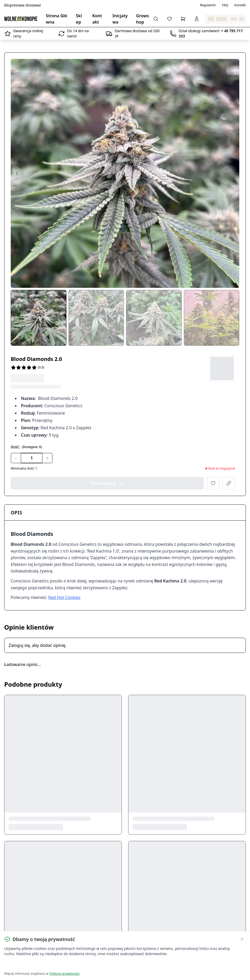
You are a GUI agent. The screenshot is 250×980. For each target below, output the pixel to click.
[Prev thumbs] (15, 318)
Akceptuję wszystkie (23, 964)
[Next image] (233, 173)
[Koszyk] (183, 19)
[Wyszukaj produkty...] (156, 19)
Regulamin (208, 5)
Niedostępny (107, 483)
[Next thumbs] (235, 318)
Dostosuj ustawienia (66, 964)
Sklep (79, 19)
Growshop (143, 19)
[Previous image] (17, 173)
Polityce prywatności (64, 974)
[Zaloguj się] (197, 19)
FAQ (225, 5)
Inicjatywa (120, 19)
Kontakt (240, 5)
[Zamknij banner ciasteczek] (242, 939)
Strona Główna (56, 19)
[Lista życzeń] (169, 19)
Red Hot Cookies (64, 597)
